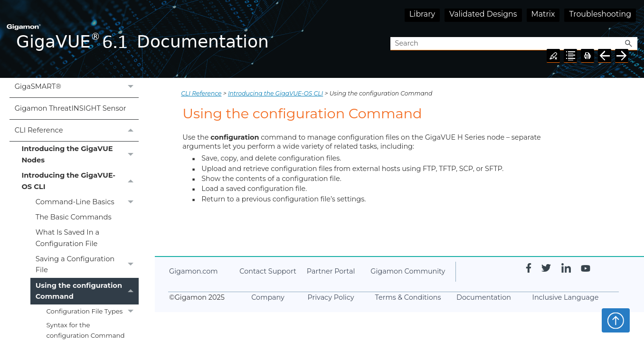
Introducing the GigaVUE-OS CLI (80, 181)
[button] (629, 44)
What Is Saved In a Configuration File (67, 238)
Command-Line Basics (87, 202)
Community (408, 271)
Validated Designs (483, 14)
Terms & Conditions (408, 297)
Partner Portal (331, 271)
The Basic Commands (74, 217)
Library (422, 14)
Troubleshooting (600, 14)
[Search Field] (514, 44)
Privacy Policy (331, 297)
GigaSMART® (77, 87)
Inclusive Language (566, 297)
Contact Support (268, 271)
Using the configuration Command (87, 291)
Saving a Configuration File (87, 265)
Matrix (543, 14)
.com (193, 271)
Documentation (484, 297)
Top (616, 320)
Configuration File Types (92, 311)
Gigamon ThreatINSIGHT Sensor (71, 108)
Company (268, 297)
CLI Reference (77, 130)
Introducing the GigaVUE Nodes (80, 155)
